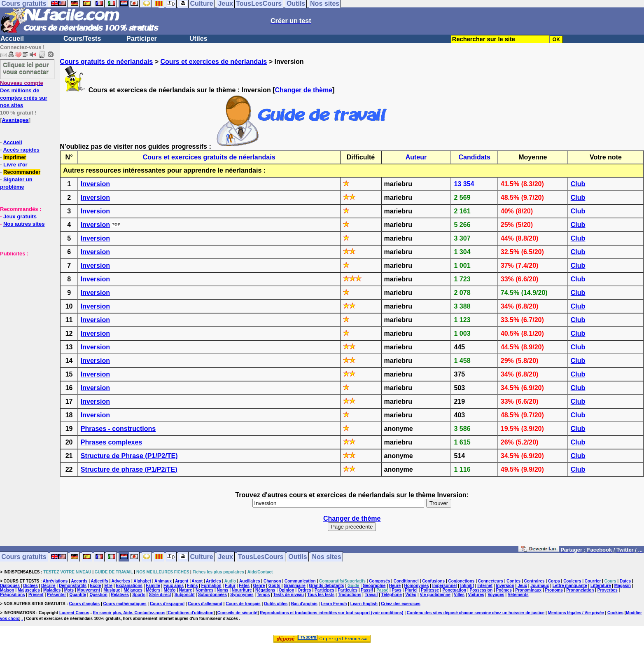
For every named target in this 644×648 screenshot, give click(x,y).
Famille (153, 586)
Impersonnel (444, 586)
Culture (202, 557)
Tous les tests (321, 595)
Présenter (56, 595)
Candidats (474, 157)
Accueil (12, 39)
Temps (264, 595)
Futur (230, 586)
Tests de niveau (289, 595)
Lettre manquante (570, 586)
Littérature (601, 586)
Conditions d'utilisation (191, 613)
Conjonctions (462, 581)
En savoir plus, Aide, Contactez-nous (129, 613)
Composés (379, 581)
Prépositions (13, 595)
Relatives (120, 595)
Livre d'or (15, 165)
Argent (182, 581)
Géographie (374, 586)
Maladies (52, 590)
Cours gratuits (24, 557)
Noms (223, 590)
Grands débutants (327, 586)
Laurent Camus (74, 613)
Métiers (153, 590)
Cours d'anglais (85, 604)
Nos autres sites (24, 224)
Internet (485, 586)
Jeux (225, 557)
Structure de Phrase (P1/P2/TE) (129, 456)
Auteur (416, 157)
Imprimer (15, 157)
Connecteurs (491, 581)
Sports (139, 595)
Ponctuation (454, 590)
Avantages (15, 120)
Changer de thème (303, 90)
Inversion (95, 184)
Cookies (615, 613)
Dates (625, 581)
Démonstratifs (73, 586)
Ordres (304, 590)
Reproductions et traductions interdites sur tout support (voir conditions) (331, 613)
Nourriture (242, 590)
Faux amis (174, 586)
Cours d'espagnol (167, 604)
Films (192, 586)
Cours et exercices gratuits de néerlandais (209, 157)
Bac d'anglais (304, 604)
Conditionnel (406, 581)
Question (98, 595)
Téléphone (392, 595)
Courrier (593, 581)
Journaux (540, 586)
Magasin (623, 586)
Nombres (204, 590)
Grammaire (295, 586)
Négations (265, 590)
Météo (170, 590)
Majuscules (29, 590)
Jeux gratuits (20, 216)
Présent (36, 595)
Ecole (96, 586)
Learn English (364, 604)
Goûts (274, 586)
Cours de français (243, 604)
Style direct (160, 595)
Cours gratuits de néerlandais (106, 62)
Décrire (48, 586)
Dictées (30, 586)
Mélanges (133, 590)
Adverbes (121, 581)
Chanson (272, 581)
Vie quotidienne (435, 595)
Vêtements (518, 595)
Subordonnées (212, 595)
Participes (324, 590)
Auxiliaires (250, 581)
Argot (197, 581)
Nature (186, 590)
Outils (297, 557)
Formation (211, 586)
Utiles (198, 39)
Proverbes (608, 590)
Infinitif (467, 586)
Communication (300, 581)
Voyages (496, 595)
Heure (395, 586)
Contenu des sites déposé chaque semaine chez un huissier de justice (476, 613)
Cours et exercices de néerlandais (213, 62)
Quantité (78, 595)
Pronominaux (528, 590)
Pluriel (411, 590)
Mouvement (89, 590)
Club (578, 184)
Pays (396, 590)
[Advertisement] (25, 298)
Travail (371, 595)
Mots (69, 590)
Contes (513, 581)
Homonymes (416, 586)
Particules (348, 590)
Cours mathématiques (125, 604)
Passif (367, 590)
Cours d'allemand (205, 604)
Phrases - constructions (118, 429)
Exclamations (129, 586)
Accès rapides (21, 150)
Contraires (534, 581)
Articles (213, 581)
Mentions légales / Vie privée (576, 613)
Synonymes (242, 595)
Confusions (433, 581)
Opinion (287, 590)
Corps (554, 581)
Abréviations (55, 581)
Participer (142, 39)
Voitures (476, 595)
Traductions (350, 595)
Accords (79, 581)
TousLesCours (261, 557)
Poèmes (504, 590)
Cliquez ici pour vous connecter (26, 68)
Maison (7, 590)
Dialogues (10, 586)
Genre (259, 586)
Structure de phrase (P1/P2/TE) (129, 469)
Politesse (430, 590)
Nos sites (327, 557)
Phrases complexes (111, 442)
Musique (112, 590)
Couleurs (572, 581)
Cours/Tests (82, 39)
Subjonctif (185, 595)
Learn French (334, 604)
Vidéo (411, 595)
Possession (481, 590)
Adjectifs (99, 581)
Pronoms (554, 590)
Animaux (163, 581)
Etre (108, 586)
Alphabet (142, 581)
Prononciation (580, 590)
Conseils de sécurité (237, 613)
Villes (459, 595)
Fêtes (244, 586)
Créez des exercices (401, 604)
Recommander (22, 172)
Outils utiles (276, 604)
